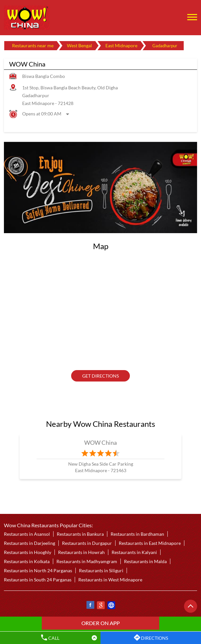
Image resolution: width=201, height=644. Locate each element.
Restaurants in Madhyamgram (87, 561)
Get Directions (100, 376)
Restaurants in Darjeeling (30, 543)
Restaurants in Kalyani (134, 552)
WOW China (101, 442)
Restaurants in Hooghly (28, 552)
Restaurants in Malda (145, 561)
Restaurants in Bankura (80, 534)
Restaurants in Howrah (81, 552)
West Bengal (79, 45)
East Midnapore (121, 45)
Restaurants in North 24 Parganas (38, 570)
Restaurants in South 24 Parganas (38, 580)
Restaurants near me (33, 45)
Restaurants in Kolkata (27, 561)
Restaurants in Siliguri (101, 570)
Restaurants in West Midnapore (110, 580)
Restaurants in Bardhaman (137, 534)
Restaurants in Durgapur (87, 543)
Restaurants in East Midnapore (150, 543)
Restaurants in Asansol (27, 534)
